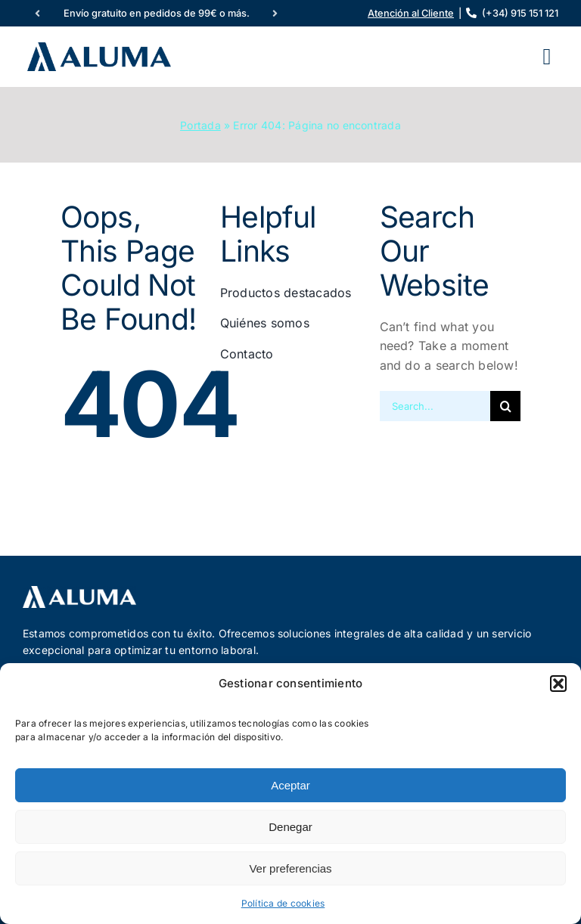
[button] (558, 684)
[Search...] (435, 406)
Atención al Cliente (411, 13)
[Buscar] (505, 406)
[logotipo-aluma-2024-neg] (79, 592)
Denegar (290, 827)
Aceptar (290, 785)
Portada (200, 125)
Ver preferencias (290, 868)
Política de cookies (283, 903)
